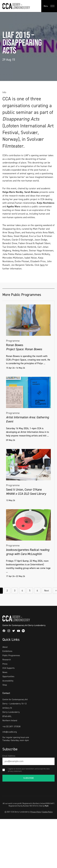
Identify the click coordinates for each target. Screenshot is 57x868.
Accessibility (8, 681)
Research (7, 660)
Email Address (9, 756)
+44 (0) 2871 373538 (11, 726)
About (5, 647)
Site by (44, 806)
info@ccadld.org (10, 732)
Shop (5, 685)
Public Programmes (11, 655)
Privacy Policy (36, 812)
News (5, 672)
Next (47, 591)
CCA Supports (8, 668)
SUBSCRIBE (29, 778)
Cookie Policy (47, 812)
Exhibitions (7, 651)
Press (5, 664)
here (42, 265)
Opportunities (8, 676)
